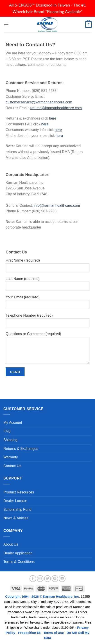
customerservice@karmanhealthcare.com (39, 102)
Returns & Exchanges (21, 449)
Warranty (11, 457)
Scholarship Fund (17, 510)
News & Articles (16, 518)
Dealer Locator (15, 501)
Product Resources (19, 492)
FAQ (7, 431)
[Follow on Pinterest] (55, 579)
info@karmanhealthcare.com (57, 205)
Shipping (10, 440)
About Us (11, 544)
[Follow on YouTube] (62, 579)
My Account (13, 423)
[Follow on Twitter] (47, 579)
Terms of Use (54, 633)
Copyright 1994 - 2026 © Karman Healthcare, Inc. (43, 597)
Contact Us (12, 466)
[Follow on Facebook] (33, 579)
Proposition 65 (29, 633)
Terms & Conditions (19, 562)
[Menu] (6, 24)
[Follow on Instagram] (40, 579)
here (53, 118)
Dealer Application (18, 553)
